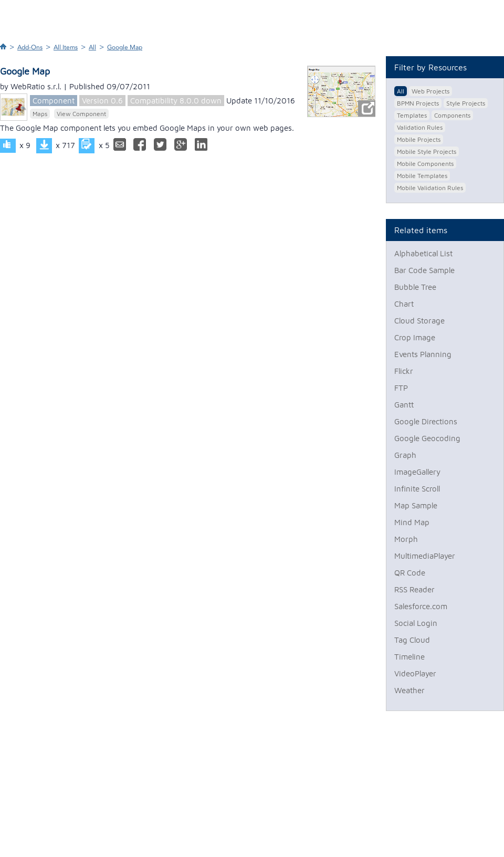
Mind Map (412, 522)
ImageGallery (417, 472)
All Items (66, 47)
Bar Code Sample (424, 270)
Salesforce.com (421, 606)
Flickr (404, 371)
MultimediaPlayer (425, 556)
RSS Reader (414, 589)
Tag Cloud (412, 640)
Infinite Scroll (417, 489)
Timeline (409, 657)
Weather (409, 690)
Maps (40, 114)
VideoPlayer (415, 673)
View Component (81, 114)
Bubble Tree (415, 287)
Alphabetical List (423, 253)
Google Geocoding (427, 438)
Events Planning (423, 354)
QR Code (410, 573)
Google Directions (426, 421)
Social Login (416, 623)
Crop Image (415, 337)
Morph (406, 539)
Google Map (125, 47)
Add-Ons (30, 47)
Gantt (404, 405)
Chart (404, 304)
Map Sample (416, 505)
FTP (401, 388)
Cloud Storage (419, 321)
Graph (405, 455)
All (92, 47)
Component (54, 101)
